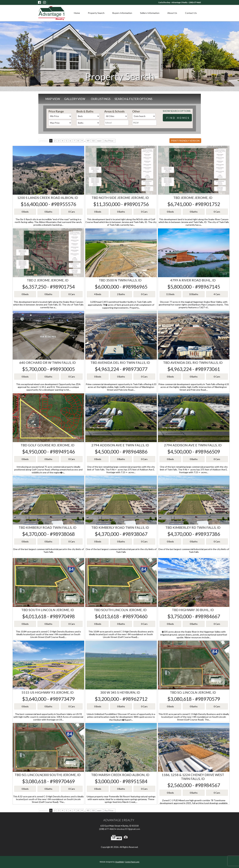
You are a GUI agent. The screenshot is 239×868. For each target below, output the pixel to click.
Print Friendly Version (185, 141)
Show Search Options (177, 111)
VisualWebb (119, 862)
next (100, 141)
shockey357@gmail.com (128, 829)
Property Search (96, 13)
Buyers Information (122, 13)
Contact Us (191, 13)
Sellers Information (150, 13)
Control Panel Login (132, 862)
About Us (172, 13)
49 (88, 141)
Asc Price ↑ (110, 141)
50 (93, 141)
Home (77, 13)
